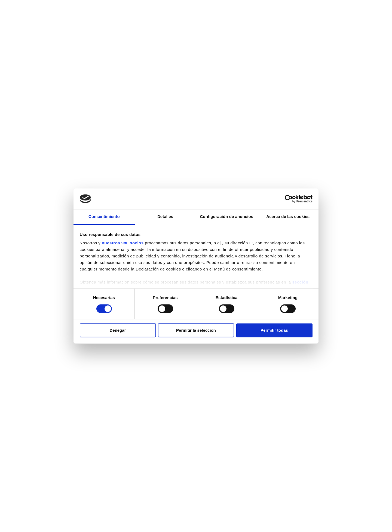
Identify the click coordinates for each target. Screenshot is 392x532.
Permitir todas (274, 330)
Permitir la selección (196, 330)
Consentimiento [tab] (104, 217)
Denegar (118, 330)
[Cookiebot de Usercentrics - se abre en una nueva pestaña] (289, 199)
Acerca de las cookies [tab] (288, 217)
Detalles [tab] (165, 217)
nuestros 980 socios (123, 243)
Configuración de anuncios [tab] (226, 217)
